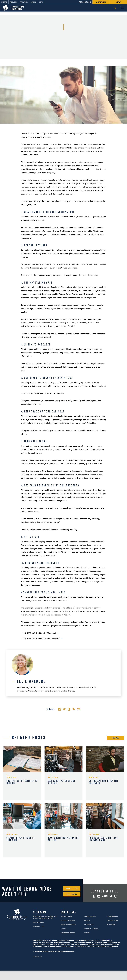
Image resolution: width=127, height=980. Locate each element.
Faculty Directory (68, 920)
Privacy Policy (112, 916)
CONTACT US (39, 926)
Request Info (72, 888)
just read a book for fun (31, 453)
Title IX (87, 933)
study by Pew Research (45, 471)
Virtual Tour (89, 924)
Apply (118, 2)
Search (115, 8)
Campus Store (113, 920)
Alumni (33, 2)
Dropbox (88, 294)
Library (63, 928)
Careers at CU (90, 916)
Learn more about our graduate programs (40, 638)
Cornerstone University (17, 915)
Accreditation (66, 916)
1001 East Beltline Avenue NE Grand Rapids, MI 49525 (45, 917)
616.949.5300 (85, 2)
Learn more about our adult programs (38, 633)
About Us (14, 2)
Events (4, 2)
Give (41, 2)
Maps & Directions (68, 924)
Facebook (94, 896)
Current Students (68, 933)
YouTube (105, 896)
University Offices (91, 928)
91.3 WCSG (111, 924)
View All (115, 738)
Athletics (24, 2)
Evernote (76, 294)
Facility (87, 920)
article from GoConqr (60, 190)
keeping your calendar (72, 416)
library (50, 490)
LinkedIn (99, 896)
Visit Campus (101, 2)
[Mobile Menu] (122, 8)
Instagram (116, 896)
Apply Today (72, 894)
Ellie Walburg (23, 687)
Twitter (111, 896)
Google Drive (65, 294)
